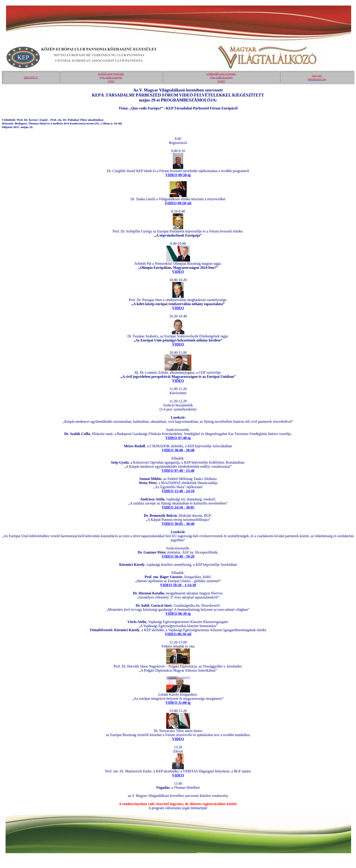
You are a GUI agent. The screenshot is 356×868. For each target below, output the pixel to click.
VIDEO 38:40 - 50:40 (178, 450)
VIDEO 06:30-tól (178, 634)
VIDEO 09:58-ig (178, 175)
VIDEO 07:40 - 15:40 (178, 471)
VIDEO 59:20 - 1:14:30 (178, 585)
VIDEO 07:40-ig (178, 438)
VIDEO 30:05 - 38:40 (178, 524)
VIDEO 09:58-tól (178, 203)
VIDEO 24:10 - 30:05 (178, 507)
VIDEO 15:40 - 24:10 (178, 491)
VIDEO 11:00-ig (178, 703)
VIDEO (178, 272)
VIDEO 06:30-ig (178, 614)
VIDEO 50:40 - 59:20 (178, 556)
